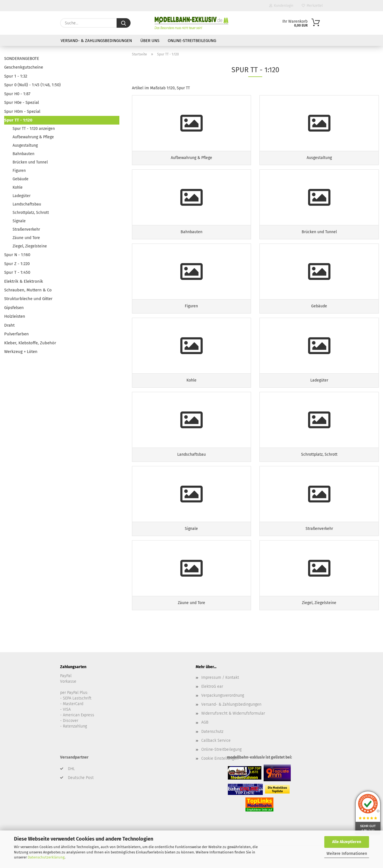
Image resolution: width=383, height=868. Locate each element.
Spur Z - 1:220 (17, 264)
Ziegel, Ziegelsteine (30, 246)
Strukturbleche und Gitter (28, 299)
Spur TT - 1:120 (18, 120)
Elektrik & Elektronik (24, 281)
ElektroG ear (212, 686)
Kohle (18, 187)
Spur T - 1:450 (17, 272)
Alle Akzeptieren (347, 842)
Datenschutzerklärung (46, 857)
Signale (19, 221)
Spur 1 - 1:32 (16, 76)
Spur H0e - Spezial (22, 102)
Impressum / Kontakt (220, 678)
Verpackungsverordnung (223, 695)
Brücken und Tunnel (30, 162)
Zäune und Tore (26, 238)
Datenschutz (212, 732)
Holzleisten (15, 316)
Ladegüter (22, 196)
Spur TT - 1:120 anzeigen (34, 129)
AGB (205, 722)
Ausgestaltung (25, 145)
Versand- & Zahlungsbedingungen (96, 41)
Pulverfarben (16, 334)
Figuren (19, 171)
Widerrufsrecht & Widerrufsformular (233, 713)
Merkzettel (312, 6)
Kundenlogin (281, 6)
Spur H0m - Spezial (22, 111)
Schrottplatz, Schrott (31, 213)
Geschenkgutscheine (24, 67)
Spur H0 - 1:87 (17, 94)
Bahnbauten (23, 154)
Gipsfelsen (14, 308)
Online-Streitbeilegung (192, 41)
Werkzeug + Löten (21, 352)
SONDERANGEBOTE (22, 59)
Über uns (150, 41)
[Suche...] (124, 23)
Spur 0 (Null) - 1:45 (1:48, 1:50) (32, 85)
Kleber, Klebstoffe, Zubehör (30, 343)
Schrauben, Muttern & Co (28, 290)
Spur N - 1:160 (17, 255)
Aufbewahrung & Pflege (33, 137)
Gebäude (21, 179)
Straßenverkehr (26, 229)
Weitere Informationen (347, 854)
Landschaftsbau (27, 204)
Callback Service (216, 741)
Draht (9, 325)
